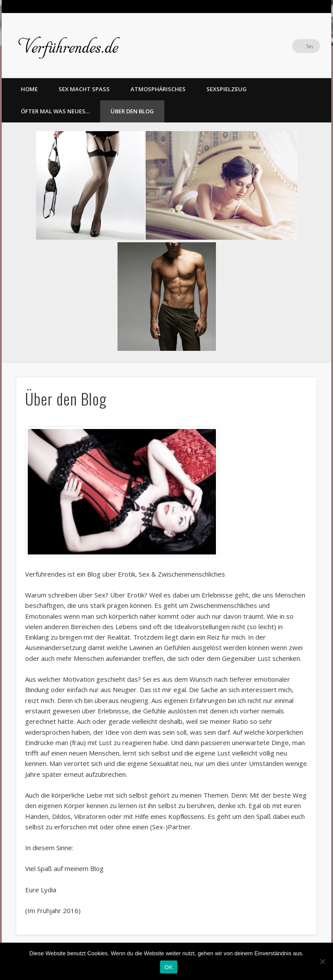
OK (168, 967)
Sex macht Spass (84, 89)
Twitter (295, 46)
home (29, 89)
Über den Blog (132, 111)
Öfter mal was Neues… (55, 111)
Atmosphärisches (158, 89)
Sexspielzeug (227, 89)
